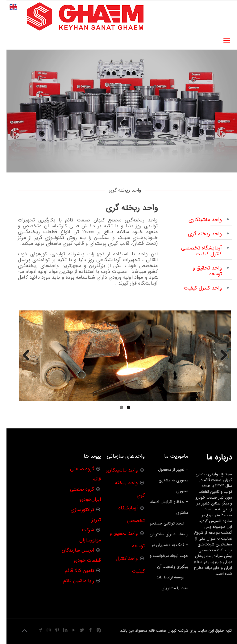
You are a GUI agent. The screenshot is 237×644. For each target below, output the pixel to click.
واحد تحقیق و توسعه (201, 271)
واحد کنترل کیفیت (196, 288)
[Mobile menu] (220, 41)
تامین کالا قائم (73, 571)
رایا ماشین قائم (72, 581)
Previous (215, 362)
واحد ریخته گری (198, 234)
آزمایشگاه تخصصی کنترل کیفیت (195, 251)
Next (20, 362)
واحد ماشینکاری (199, 220)
